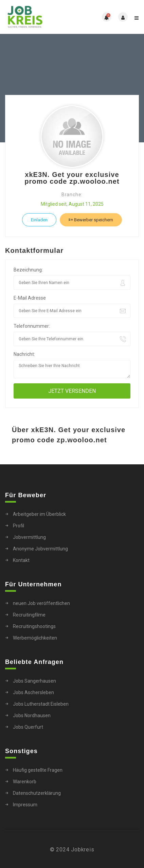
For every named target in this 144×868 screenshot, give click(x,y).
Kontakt (21, 560)
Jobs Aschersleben (33, 692)
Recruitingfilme (29, 615)
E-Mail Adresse (30, 298)
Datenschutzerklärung (37, 793)
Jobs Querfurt (28, 727)
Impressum (25, 805)
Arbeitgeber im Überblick (39, 514)
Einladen (39, 220)
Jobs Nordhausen (32, 715)
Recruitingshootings (34, 626)
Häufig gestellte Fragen (38, 770)
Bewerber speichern (91, 220)
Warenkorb (25, 782)
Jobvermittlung (29, 537)
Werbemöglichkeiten (35, 638)
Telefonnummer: (32, 326)
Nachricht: (24, 354)
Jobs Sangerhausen (34, 681)
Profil (19, 526)
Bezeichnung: (28, 270)
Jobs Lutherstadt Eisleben (41, 704)
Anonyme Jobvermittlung (40, 549)
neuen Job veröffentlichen (41, 603)
